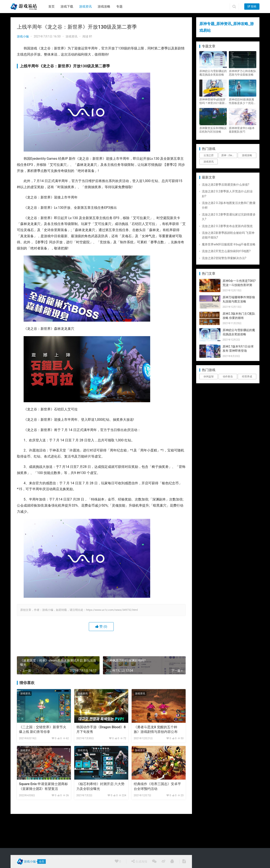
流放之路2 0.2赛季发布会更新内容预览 (227, 226)
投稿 (252, 6)
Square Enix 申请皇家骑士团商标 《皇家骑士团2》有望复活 (43, 786)
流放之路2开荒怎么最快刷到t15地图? (226, 251)
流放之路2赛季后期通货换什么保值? (226, 185)
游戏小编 (23, 36)
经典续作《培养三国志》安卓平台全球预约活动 (157, 786)
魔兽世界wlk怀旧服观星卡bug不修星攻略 (229, 244)
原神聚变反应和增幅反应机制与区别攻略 (213, 130)
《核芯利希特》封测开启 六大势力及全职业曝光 (100, 786)
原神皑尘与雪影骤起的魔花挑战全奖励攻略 (213, 73)
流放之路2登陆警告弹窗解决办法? (224, 258)
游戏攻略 (104, 7)
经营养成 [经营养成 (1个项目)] (247, 377)
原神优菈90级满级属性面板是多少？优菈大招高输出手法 (243, 101)
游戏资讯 (85, 7)
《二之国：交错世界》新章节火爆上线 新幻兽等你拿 (43, 729)
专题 (119, 7)
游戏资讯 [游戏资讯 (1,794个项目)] (209, 162)
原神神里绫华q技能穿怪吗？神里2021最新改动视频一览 (212, 101)
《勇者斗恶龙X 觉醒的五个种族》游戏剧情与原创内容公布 (156, 729)
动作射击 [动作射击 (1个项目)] (228, 377)
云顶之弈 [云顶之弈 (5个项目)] (209, 155)
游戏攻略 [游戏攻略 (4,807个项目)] (247, 155)
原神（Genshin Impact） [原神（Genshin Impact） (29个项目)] (229, 155)
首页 (51, 7)
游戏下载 (67, 7)
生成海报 (139, 861)
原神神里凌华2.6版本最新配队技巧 (242, 130)
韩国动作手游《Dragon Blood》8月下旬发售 (101, 729)
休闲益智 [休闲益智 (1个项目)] (209, 377)
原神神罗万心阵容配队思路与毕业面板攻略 (243, 73)
